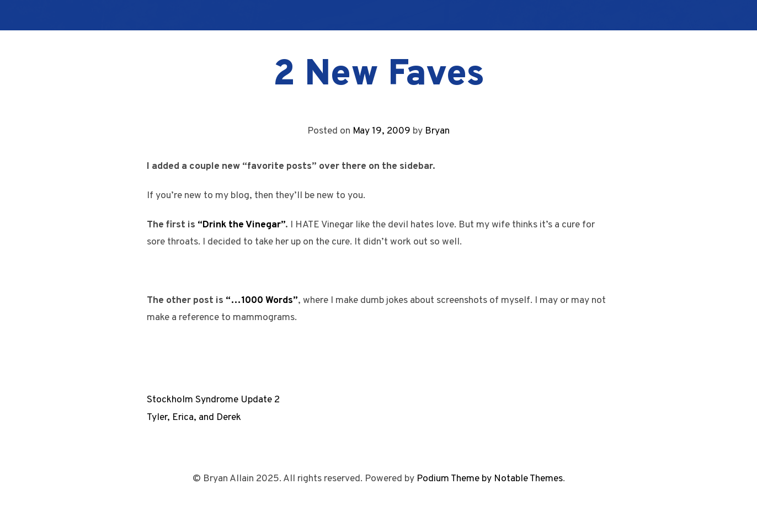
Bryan (437, 131)
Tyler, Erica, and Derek (194, 417)
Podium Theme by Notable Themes (490, 479)
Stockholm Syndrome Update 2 (213, 400)
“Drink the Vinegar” (241, 225)
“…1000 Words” (262, 300)
